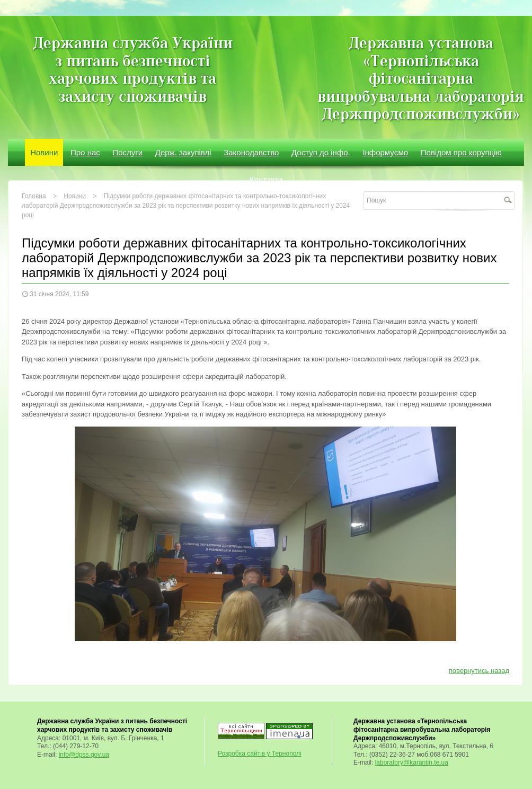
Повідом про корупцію (461, 152)
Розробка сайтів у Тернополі (260, 753)
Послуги (127, 152)
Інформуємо (385, 152)
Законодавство (251, 152)
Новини (44, 152)
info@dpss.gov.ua (84, 755)
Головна (34, 196)
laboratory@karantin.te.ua (412, 763)
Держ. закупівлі (183, 152)
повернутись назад (479, 671)
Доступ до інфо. (321, 152)
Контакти (266, 179)
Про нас (85, 152)
